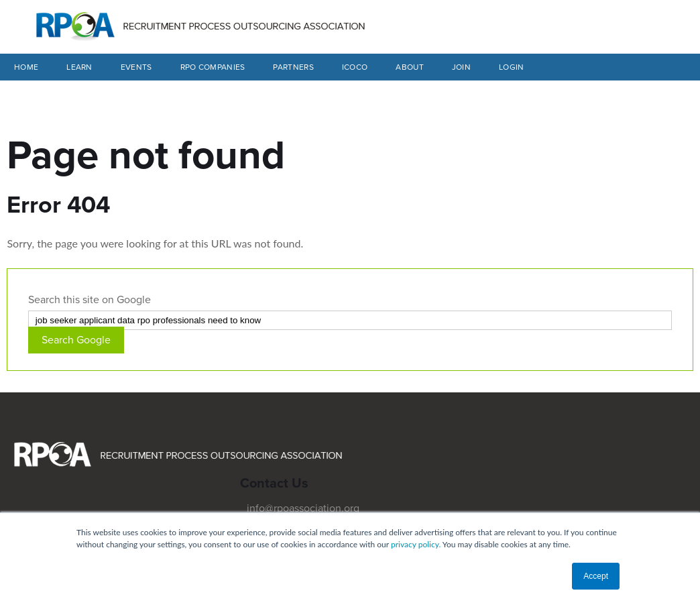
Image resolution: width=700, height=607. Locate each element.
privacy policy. (416, 544)
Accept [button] (596, 576)
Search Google (76, 340)
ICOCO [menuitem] (355, 67)
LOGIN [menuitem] (512, 67)
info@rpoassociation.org (303, 508)
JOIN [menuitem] (461, 67)
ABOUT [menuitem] (410, 67)
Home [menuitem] (26, 67)
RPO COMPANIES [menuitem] (213, 67)
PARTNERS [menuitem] (293, 67)
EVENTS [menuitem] (136, 67)
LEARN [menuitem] (79, 67)
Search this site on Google (90, 300)
